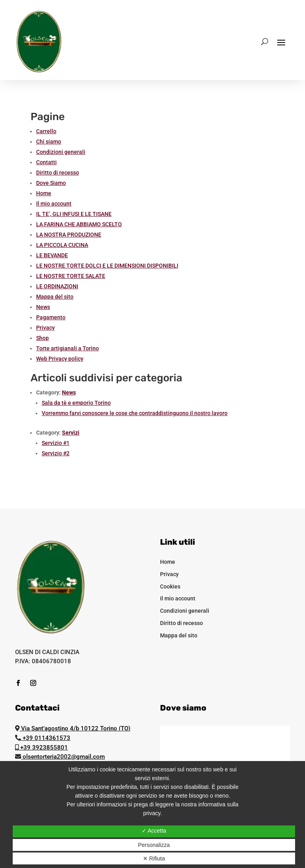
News (43, 307)
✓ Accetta (154, 831)
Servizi (71, 433)
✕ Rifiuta (154, 858)
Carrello (46, 131)
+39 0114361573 (46, 738)
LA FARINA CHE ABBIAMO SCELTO (79, 224)
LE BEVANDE (52, 255)
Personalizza (154, 845)
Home (44, 193)
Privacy (45, 328)
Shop (42, 338)
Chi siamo (49, 142)
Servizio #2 (56, 453)
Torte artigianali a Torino (68, 348)
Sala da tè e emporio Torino (76, 403)
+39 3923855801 (43, 748)
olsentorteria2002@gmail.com (63, 757)
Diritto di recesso (58, 173)
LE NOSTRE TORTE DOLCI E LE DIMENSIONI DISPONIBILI (107, 266)
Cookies (170, 586)
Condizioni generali (61, 152)
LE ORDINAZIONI (57, 286)
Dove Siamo (51, 183)
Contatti (46, 162)
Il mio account (54, 204)
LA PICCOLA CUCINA (62, 245)
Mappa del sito (55, 297)
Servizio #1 (56, 443)
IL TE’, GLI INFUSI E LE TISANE (74, 214)
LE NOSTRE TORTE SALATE (71, 276)
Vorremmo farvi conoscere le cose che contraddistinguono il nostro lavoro (135, 413)
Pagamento (51, 317)
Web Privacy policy (60, 359)
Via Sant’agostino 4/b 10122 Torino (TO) (75, 728)
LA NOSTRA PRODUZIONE (69, 235)
